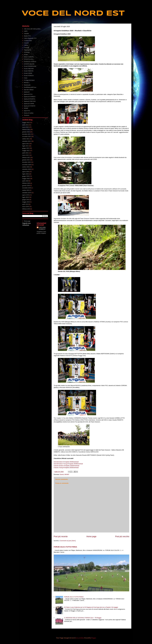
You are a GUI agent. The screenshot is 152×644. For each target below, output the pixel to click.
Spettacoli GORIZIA (30, 97)
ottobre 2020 (26, 167)
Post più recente (61, 536)
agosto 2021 (26, 144)
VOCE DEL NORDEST (42, 228)
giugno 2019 (26, 200)
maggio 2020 (26, 178)
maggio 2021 (26, 150)
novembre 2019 (27, 188)
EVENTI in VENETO (30, 62)
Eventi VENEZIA (29, 76)
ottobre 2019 (26, 190)
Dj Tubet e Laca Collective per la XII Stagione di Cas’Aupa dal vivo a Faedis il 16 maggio (91, 607)
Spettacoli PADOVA (30, 99)
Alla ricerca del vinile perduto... (33, 29)
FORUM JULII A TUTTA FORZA (65, 547)
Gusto (26, 78)
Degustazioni (28, 50)
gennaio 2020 (26, 185)
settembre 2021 (26, 141)
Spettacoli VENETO (30, 106)
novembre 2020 (27, 165)
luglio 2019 (25, 197)
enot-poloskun (80, 638)
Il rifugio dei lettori (29, 80)
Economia (27, 52)
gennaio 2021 (26, 160)
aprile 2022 (25, 125)
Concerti (26, 43)
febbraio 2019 (26, 209)
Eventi (62, 474)
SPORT (67, 474)
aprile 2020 (25, 181)
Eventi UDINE (28, 73)
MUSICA (27, 83)
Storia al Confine (29, 113)
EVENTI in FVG (29, 59)
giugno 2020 (26, 176)
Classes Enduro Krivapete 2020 (63, 466)
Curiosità (26, 48)
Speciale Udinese (29, 90)
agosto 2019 (26, 195)
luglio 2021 (25, 146)
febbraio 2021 (26, 157)
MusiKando (27, 85)
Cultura (26, 45)
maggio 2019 (26, 202)
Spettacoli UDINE (29, 104)
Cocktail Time (28, 41)
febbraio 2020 (26, 183)
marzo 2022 (26, 127)
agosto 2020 (26, 172)
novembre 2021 (27, 136)
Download (76, 462)
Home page (91, 536)
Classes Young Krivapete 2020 (63, 468)
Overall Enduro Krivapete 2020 (63, 462)
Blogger (93, 638)
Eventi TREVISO (29, 69)
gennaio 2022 (26, 132)
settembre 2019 (26, 193)
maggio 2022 (26, 122)
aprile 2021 (25, 153)
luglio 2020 (25, 174)
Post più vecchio (122, 536)
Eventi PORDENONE (30, 66)
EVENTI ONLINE (29, 64)
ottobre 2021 (26, 139)
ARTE (26, 31)
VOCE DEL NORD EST (73, 14)
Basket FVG (27, 36)
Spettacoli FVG (28, 94)
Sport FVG (27, 111)
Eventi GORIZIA (29, 57)
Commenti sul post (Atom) (68, 541)
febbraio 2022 (26, 129)
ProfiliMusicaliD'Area (30, 87)
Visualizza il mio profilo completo (41, 232)
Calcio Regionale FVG (30, 38)
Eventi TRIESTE (29, 71)
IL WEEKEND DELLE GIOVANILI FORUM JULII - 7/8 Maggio (83, 618)
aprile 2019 (25, 204)
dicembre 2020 (26, 162)
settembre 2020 (26, 169)
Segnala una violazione (26, 224)
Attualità (26, 33)
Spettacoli (27, 92)
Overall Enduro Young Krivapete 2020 (65, 464)
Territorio (27, 115)
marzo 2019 (26, 207)
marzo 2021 (26, 155)
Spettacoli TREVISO (30, 101)
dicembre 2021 (26, 134)
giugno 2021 (26, 148)
